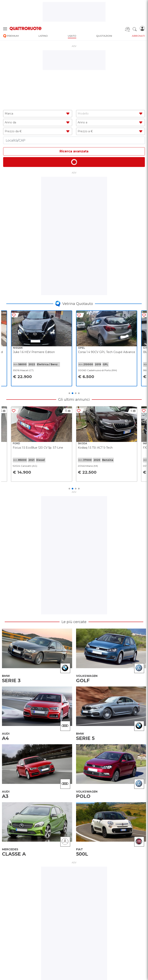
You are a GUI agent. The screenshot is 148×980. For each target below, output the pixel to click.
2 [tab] (73, 393)
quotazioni (104, 36)
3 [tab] (76, 393)
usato (72, 36)
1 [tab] (69, 393)
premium (11, 36)
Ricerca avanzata (74, 151)
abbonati (138, 36)
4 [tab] (79, 393)
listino (43, 36)
